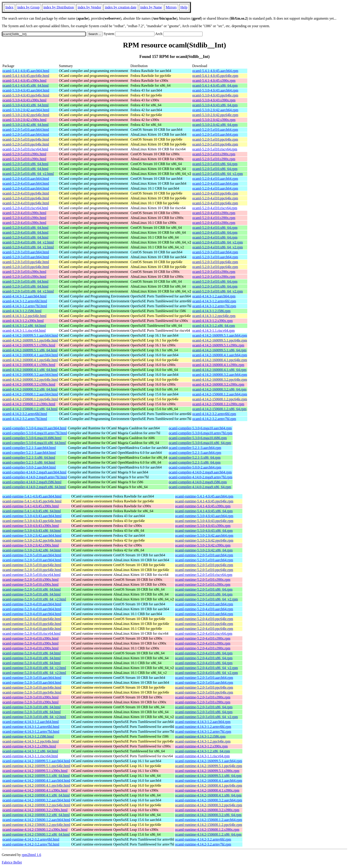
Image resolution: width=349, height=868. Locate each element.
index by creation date (121, 7)
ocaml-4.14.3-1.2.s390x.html (23, 321)
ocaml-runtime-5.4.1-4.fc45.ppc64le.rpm (204, 501)
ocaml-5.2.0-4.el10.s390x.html (24, 213)
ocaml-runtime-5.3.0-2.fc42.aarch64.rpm (204, 535)
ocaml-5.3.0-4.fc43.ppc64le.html (26, 95)
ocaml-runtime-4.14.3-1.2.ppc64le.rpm (203, 741)
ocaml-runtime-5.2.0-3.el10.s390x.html (30, 697)
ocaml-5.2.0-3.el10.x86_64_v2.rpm (218, 291)
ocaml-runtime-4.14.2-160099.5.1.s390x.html (35, 771)
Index (9, 7)
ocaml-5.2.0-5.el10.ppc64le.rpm (215, 139)
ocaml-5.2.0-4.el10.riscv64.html (25, 208)
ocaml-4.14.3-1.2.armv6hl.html (25, 301)
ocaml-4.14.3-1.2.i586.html (22, 311)
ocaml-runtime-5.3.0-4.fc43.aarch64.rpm (204, 516)
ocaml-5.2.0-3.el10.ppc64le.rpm (215, 262)
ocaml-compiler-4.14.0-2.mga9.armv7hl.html (35, 477)
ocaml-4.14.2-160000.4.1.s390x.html (29, 365)
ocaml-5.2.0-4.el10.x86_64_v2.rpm (218, 242)
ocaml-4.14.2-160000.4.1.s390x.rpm (218, 365)
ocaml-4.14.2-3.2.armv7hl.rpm (214, 419)
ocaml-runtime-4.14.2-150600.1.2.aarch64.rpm (208, 820)
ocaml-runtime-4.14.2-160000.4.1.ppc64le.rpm (208, 785)
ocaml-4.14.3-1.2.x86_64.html (24, 326)
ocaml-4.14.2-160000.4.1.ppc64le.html (30, 360)
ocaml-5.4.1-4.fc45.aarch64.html (26, 71)
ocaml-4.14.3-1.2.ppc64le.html (24, 316)
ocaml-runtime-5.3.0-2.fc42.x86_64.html (32, 550)
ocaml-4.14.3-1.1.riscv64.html (24, 331)
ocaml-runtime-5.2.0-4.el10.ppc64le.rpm (204, 619)
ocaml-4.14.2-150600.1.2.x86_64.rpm (219, 409)
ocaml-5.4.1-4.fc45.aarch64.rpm (215, 71)
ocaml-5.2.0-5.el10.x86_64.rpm (215, 164)
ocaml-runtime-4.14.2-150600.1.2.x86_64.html (36, 834)
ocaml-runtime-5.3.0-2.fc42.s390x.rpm (203, 545)
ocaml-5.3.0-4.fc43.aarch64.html (26, 90)
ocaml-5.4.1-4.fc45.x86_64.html (26, 85)
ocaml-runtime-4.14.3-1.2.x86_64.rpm (202, 751)
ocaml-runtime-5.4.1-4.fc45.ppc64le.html (32, 501)
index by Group (28, 7)
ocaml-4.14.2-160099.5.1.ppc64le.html (30, 340)
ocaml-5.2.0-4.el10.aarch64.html (26, 179)
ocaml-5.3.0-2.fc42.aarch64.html (26, 110)
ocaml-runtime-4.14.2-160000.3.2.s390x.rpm (207, 810)
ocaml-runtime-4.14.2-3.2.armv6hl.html (31, 839)
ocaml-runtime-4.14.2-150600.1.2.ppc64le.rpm (208, 825)
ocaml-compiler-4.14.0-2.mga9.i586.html (32, 482)
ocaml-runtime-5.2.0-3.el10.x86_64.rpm (204, 707)
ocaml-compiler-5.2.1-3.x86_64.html (29, 458)
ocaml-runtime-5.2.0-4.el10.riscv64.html (31, 634)
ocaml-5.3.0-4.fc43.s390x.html (24, 100)
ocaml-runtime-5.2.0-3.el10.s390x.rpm (203, 697)
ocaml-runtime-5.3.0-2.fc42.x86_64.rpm (204, 550)
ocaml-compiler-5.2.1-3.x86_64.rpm (195, 458)
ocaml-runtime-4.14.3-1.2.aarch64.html (31, 722)
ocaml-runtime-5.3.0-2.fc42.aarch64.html (32, 535)
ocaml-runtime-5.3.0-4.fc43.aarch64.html (32, 516)
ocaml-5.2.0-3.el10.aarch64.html (26, 252)
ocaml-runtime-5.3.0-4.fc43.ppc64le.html (32, 521)
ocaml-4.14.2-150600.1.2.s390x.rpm (218, 404)
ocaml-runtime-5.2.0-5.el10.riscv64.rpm (204, 575)
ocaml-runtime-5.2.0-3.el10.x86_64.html (32, 707)
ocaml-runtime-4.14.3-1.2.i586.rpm (200, 736)
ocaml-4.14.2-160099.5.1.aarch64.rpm (220, 335)
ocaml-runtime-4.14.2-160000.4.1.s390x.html (35, 790)
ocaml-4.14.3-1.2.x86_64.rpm (214, 326)
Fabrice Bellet (12, 862)
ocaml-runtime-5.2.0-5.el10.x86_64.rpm (204, 589)
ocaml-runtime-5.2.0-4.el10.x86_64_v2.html (34, 668)
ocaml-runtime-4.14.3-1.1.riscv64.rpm (202, 756)
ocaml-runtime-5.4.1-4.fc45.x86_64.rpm (204, 511)
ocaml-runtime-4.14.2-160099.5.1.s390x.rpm (207, 771)
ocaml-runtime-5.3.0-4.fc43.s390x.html (31, 526)
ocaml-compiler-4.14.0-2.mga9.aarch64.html (34, 472)
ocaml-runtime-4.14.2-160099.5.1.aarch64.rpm (208, 761)
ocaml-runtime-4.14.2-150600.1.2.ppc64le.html (36, 825)
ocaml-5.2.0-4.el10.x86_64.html (25, 228)
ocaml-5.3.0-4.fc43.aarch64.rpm (215, 90)
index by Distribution (59, 7)
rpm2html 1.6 (31, 855)
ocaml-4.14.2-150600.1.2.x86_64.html (30, 409)
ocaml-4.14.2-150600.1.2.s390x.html (29, 404)
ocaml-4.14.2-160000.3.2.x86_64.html (30, 389)
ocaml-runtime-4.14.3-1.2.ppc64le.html (31, 741)
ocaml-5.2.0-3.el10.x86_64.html (25, 281)
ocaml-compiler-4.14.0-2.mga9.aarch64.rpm (200, 472)
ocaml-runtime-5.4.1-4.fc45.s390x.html (31, 506)
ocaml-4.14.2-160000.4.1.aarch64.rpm (220, 355)
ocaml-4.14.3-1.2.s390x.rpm (213, 321)
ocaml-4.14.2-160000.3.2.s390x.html (29, 384)
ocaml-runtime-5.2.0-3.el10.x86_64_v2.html (34, 717)
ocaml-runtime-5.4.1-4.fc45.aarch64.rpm (204, 496)
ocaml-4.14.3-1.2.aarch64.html (24, 296)
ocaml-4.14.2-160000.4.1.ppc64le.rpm (220, 360)
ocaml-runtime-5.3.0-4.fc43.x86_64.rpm (204, 531)
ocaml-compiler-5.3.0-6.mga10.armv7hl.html (35, 433)
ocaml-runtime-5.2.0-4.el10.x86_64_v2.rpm (206, 668)
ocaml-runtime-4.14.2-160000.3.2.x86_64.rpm (208, 815)
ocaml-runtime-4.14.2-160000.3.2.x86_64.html (36, 815)
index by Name (151, 7)
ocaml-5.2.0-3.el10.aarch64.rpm (215, 252)
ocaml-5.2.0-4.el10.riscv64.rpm (215, 208)
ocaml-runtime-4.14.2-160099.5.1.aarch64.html (36, 761)
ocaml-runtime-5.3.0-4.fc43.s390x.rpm (203, 526)
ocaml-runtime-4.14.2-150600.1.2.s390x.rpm (207, 830)
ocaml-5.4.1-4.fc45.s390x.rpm (214, 81)
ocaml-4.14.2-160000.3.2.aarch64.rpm (220, 375)
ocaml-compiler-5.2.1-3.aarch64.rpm (195, 448)
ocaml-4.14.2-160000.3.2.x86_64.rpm (219, 389)
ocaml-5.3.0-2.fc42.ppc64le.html (26, 115)
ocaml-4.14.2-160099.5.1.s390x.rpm (218, 345)
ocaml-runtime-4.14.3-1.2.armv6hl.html (31, 727)
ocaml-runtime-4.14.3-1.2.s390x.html (29, 746)
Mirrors (171, 7)
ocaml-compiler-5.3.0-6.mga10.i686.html (32, 438)
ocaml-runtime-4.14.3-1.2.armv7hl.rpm (203, 732)
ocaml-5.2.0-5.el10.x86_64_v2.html (28, 174)
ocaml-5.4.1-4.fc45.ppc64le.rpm (215, 76)
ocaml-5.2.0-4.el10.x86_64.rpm (215, 228)
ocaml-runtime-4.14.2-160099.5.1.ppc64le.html (36, 766)
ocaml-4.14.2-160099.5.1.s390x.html (29, 345)
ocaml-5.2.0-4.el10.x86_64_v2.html (28, 242)
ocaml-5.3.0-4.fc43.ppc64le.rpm (215, 95)
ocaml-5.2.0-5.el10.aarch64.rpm (215, 130)
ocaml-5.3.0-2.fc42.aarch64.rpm (215, 110)
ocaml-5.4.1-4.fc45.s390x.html (24, 81)
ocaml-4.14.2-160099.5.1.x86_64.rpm (219, 350)
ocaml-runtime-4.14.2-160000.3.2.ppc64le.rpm (208, 805)
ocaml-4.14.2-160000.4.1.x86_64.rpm (219, 370)
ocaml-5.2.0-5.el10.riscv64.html (25, 149)
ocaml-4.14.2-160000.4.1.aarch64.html (30, 355)
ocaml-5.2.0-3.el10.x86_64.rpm (215, 281)
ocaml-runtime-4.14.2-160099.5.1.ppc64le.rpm (208, 766)
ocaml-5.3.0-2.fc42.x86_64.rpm (215, 125)
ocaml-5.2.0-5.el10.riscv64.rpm (215, 149)
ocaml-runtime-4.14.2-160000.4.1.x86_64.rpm (208, 795)
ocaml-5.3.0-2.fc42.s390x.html (24, 120)
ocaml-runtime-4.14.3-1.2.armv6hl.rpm (203, 727)
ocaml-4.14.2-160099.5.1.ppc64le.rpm (220, 340)
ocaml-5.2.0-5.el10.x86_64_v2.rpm (218, 174)
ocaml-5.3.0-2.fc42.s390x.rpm (214, 120)
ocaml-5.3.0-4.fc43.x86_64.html (26, 105)
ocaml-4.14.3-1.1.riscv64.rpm (214, 331)
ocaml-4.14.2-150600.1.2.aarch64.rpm (220, 394)
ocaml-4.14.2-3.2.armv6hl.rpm (214, 414)
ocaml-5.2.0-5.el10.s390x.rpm (214, 154)
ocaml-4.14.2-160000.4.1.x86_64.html (30, 370)
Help (184, 7)
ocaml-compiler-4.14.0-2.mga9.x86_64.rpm (200, 487)
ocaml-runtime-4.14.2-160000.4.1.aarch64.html (36, 781)
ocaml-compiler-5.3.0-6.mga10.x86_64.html (34, 443)
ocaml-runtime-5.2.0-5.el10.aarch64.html (32, 555)
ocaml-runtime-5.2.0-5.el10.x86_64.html (32, 589)
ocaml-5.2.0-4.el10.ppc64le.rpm (215, 193)
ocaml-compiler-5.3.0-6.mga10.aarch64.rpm (200, 428)
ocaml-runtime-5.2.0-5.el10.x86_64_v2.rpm (206, 599)
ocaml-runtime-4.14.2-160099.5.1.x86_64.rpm (208, 776)
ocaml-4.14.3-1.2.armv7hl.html (25, 306)
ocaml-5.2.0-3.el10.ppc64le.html (26, 262)
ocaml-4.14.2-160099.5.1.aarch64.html (30, 335)
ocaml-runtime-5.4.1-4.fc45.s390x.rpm (203, 506)
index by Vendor (89, 7)
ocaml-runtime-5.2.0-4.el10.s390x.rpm (203, 638)
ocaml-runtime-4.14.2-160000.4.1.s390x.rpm (207, 790)
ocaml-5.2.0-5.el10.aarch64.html (26, 130)
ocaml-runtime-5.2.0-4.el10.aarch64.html (32, 604)
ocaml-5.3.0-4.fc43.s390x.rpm (214, 100)
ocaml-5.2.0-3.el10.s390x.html (24, 272)
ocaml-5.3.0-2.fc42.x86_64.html (26, 125)
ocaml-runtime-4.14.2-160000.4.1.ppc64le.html (36, 785)
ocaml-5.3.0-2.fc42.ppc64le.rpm (215, 115)
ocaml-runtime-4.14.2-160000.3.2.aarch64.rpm (208, 800)
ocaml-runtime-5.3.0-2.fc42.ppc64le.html (32, 540)
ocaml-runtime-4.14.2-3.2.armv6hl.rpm (203, 839)
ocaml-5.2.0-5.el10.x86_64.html (25, 164)
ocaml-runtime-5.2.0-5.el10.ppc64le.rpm (204, 565)
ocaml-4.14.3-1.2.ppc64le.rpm (214, 316)
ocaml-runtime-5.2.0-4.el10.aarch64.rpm (204, 604)
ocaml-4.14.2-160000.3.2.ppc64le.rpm (220, 380)
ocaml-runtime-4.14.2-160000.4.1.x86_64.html (36, 795)
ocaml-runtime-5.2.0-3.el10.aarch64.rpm (204, 678)
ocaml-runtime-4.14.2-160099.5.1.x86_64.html (36, 776)
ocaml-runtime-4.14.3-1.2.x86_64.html (30, 751)
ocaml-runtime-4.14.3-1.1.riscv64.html (30, 756)
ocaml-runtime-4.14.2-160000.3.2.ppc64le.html (36, 805)
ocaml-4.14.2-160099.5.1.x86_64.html (30, 350)
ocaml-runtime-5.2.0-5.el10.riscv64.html (31, 575)
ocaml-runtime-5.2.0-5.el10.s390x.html (30, 580)
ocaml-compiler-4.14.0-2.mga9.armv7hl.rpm (201, 477)
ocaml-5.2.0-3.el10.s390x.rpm (214, 272)
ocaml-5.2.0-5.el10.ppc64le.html (26, 139)
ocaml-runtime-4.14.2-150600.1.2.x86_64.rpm (208, 834)
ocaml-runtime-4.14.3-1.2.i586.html (28, 736)
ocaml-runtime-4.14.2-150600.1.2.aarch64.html (36, 820)
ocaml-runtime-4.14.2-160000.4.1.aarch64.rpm (208, 781)
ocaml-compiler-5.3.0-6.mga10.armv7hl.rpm (201, 433)
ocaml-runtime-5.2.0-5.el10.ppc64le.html (32, 565)
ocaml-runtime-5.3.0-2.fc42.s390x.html (31, 545)
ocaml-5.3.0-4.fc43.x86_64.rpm (215, 105)
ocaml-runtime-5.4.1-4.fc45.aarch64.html (32, 496)
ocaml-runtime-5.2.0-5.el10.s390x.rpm (203, 580)
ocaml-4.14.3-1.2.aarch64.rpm (214, 296)
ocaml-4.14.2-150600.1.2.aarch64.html (30, 394)
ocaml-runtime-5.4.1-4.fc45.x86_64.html (32, 511)
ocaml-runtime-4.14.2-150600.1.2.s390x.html (35, 830)
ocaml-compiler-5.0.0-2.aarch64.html (29, 467)
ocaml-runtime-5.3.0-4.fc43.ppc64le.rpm (204, 521)
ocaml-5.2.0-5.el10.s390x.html (24, 154)
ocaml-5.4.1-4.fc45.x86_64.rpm (215, 85)
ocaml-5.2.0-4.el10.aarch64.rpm (215, 179)
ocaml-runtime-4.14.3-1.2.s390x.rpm (201, 746)
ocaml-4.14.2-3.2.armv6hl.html (25, 414)
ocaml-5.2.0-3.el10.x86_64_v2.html (28, 291)
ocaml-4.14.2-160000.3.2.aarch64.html (30, 375)
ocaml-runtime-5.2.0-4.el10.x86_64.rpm (204, 653)
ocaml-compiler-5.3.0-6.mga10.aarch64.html (34, 428)
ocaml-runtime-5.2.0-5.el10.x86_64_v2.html (34, 599)
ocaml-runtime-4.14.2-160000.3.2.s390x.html (35, 810)
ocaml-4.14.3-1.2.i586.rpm (211, 311)
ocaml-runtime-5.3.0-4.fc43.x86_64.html (32, 531)
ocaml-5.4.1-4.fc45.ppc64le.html (26, 76)
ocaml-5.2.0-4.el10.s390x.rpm (214, 213)
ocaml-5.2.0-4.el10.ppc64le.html (26, 193)
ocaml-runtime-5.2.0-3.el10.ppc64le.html (32, 687)
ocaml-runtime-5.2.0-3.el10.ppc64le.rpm (204, 687)
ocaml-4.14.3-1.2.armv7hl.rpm (214, 306)
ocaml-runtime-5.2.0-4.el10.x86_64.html (32, 653)
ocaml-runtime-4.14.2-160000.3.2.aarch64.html (36, 800)
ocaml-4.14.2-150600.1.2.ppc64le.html (30, 399)
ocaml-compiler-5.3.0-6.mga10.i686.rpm (198, 438)
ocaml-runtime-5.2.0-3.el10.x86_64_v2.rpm (206, 717)
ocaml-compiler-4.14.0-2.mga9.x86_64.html (34, 487)
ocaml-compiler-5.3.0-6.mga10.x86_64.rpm (200, 443)
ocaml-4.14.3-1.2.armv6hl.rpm (214, 301)
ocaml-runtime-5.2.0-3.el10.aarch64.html (32, 678)
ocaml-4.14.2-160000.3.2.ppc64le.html (30, 380)
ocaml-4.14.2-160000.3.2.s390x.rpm (218, 384)
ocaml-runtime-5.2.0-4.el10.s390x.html (30, 638)
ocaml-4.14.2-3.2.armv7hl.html (25, 419)
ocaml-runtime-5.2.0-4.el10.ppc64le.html (32, 619)
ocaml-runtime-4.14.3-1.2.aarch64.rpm (203, 722)
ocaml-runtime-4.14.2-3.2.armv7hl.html (31, 844)
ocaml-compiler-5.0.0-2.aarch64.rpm (195, 467)
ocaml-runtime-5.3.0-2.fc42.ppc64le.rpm (204, 540)
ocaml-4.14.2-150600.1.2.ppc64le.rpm (220, 399)
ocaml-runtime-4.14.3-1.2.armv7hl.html (31, 732)
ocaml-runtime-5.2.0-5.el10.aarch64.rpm (204, 555)
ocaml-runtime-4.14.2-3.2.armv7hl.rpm (203, 844)
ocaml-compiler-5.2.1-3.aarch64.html (29, 448)
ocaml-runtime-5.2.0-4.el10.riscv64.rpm (204, 634)
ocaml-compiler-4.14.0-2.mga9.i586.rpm (198, 482)
